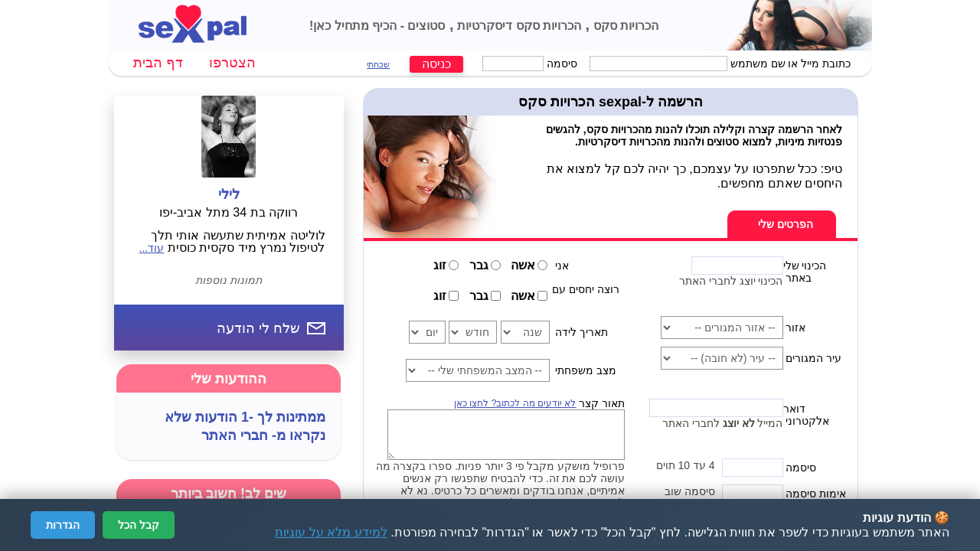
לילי (229, 194)
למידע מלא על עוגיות (331, 532)
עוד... (152, 248)
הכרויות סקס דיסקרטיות (518, 26)
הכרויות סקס (624, 26)
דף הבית (158, 63)
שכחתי (378, 64)
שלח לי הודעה (258, 328)
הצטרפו (232, 63)
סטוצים (425, 26)
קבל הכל (139, 525)
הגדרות (63, 525)
